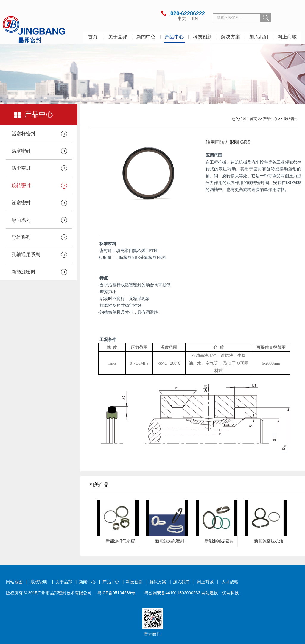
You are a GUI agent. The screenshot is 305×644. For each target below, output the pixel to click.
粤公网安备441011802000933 (172, 593)
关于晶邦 (118, 37)
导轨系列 (21, 237)
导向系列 (21, 220)
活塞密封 (21, 151)
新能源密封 (24, 272)
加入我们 (259, 37)
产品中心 (174, 37)
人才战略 (230, 582)
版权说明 (39, 582)
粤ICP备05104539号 (116, 593)
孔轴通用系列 (26, 255)
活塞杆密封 (24, 134)
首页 (93, 37)
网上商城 (287, 37)
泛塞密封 (21, 203)
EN (195, 18)
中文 (182, 18)
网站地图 (14, 582)
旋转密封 (21, 185)
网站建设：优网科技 (220, 593)
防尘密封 (21, 168)
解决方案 (231, 37)
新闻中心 (146, 37)
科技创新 (203, 37)
